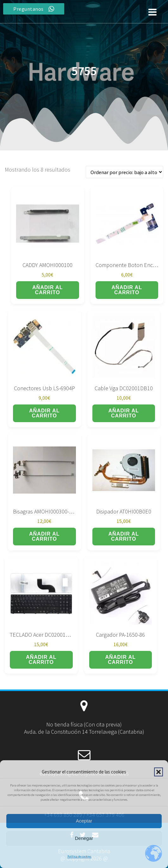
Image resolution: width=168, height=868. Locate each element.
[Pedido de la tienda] (124, 172)
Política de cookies (79, 856)
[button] (159, 772)
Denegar (84, 838)
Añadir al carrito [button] (47, 290)
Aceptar (84, 821)
